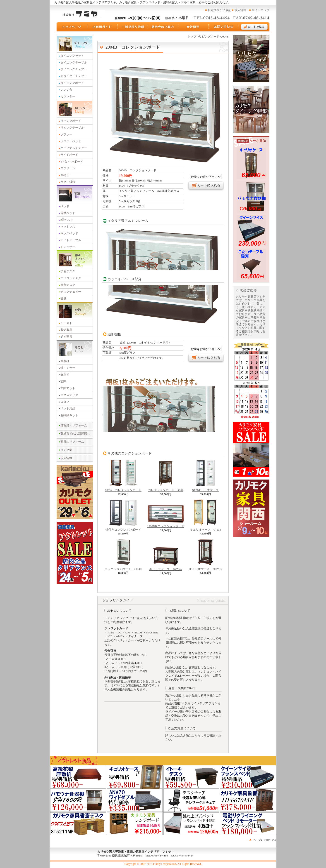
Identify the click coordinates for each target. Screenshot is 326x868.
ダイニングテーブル (74, 63)
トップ (192, 37)
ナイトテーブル (71, 240)
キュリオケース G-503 (205, 528)
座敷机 (65, 361)
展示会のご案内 (163, 27)
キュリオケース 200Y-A (166, 568)
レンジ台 (66, 90)
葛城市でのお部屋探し (75, 434)
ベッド (65, 206)
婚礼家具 (66, 337)
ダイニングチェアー (74, 69)
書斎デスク (68, 285)
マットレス (68, 227)
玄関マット (68, 388)
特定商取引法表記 (220, 10)
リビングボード (71, 121)
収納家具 (66, 330)
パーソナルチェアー (74, 148)
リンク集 (66, 450)
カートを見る (254, 27)
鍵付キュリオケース (205, 489)
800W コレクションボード (123, 489)
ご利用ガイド (102, 27)
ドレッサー (68, 247)
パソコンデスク (71, 278)
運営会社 (193, 27)
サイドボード (69, 155)
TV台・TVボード (72, 162)
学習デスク (68, 271)
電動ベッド (68, 213)
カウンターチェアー (74, 76)
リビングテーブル (72, 128)
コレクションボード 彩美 (166, 489)
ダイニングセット (72, 56)
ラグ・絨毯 (68, 182)
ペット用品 (68, 409)
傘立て (65, 375)
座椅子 (65, 175)
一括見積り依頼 (133, 27)
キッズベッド (69, 233)
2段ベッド (67, 220)
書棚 (63, 299)
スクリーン (68, 168)
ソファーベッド (71, 141)
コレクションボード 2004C (123, 568)
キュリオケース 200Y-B (205, 568)
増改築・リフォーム (74, 426)
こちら (196, 736)
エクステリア (69, 395)
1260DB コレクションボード (166, 525)
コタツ (65, 402)
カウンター (68, 96)
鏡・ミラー (68, 368)
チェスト (66, 323)
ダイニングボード (72, 83)
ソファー (66, 134)
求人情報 (240, 10)
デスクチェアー (71, 292)
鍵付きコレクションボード (123, 528)
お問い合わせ (224, 27)
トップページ (72, 27)
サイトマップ (261, 10)
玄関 (63, 381)
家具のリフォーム (72, 442)
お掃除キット (69, 415)
